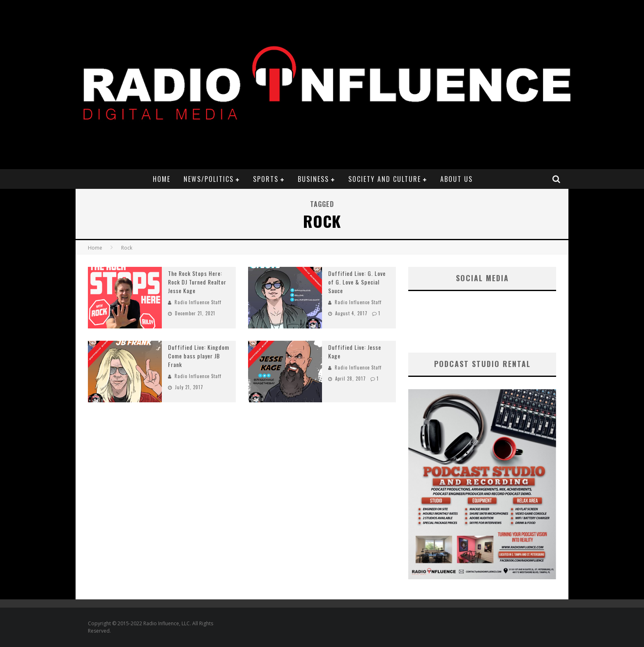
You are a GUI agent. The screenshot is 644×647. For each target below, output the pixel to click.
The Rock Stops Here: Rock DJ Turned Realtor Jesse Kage (197, 282)
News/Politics (209, 179)
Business (313, 179)
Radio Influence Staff (198, 302)
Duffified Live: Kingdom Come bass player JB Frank (199, 356)
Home (162, 179)
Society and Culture (385, 179)
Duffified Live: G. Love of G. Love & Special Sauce (357, 282)
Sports (266, 179)
